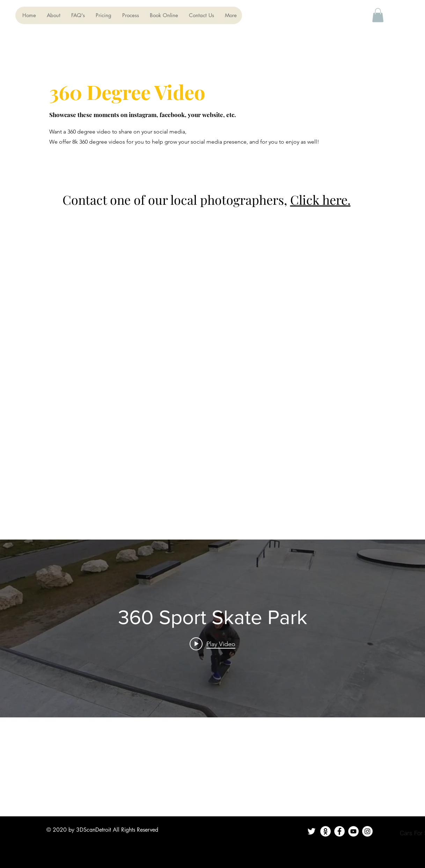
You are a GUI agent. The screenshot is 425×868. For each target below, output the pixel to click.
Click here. (320, 200)
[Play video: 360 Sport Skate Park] (213, 644)
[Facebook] (339, 831)
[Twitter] (312, 831)
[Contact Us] (325, 831)
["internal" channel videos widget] (213, 628)
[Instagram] (367, 831)
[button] (378, 15)
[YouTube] (353, 831)
